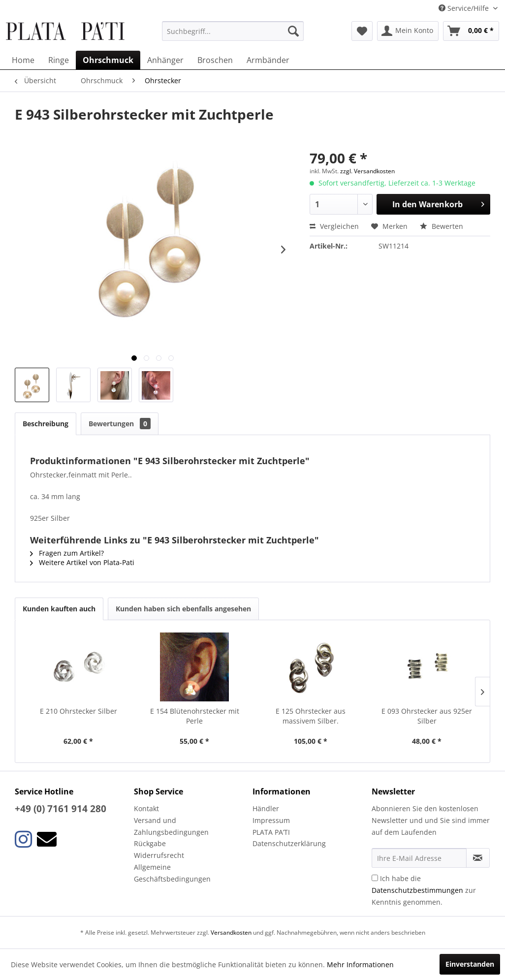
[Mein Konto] (408, 31)
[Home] (23, 60)
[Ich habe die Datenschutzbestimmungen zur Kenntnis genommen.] (375, 878)
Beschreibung (46, 424)
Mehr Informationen (360, 964)
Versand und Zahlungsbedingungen (171, 826)
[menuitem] (233, 31)
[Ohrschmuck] (108, 60)
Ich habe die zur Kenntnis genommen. (424, 890)
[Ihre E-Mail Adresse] (419, 858)
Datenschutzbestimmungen (417, 890)
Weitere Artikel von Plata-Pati (82, 562)
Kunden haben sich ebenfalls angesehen (183, 609)
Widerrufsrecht (159, 855)
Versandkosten (231, 933)
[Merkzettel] (362, 31)
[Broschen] (215, 60)
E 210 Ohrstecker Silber (79, 711)
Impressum (271, 820)
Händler (266, 808)
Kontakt (146, 808)
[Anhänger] (165, 60)
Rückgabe (150, 843)
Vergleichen (334, 226)
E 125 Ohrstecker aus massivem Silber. (311, 716)
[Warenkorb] (471, 31)
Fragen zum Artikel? (67, 553)
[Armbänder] (268, 60)
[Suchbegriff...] (233, 31)
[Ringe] (59, 60)
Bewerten (442, 226)
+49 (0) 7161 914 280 (61, 809)
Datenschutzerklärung (289, 843)
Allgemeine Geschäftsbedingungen (172, 873)
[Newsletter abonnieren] (478, 858)
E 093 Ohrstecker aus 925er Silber (427, 716)
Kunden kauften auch (59, 609)
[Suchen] (293, 31)
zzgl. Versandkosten (367, 171)
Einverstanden (470, 964)
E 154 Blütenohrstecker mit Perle (195, 716)
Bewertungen (120, 424)
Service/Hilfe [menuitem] (465, 8)
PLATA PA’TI (271, 832)
